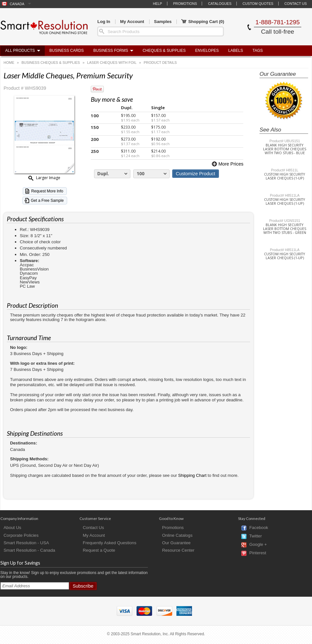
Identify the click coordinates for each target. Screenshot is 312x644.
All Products (20, 51)
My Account (132, 22)
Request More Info (47, 191)
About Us (12, 528)
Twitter (255, 536)
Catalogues (220, 4)
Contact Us (296, 4)
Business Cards (66, 51)
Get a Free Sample (47, 201)
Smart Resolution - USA (26, 543)
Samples (163, 22)
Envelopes (207, 51)
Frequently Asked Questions (109, 543)
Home (9, 63)
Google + (258, 545)
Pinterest (258, 553)
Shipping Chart (192, 475)
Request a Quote (99, 550)
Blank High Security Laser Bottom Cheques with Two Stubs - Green (285, 229)
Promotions (185, 4)
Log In (104, 22)
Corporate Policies (21, 535)
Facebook (259, 528)
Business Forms (111, 51)
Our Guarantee (176, 543)
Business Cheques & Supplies (51, 63)
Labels (236, 51)
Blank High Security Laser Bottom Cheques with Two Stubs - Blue (285, 149)
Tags (258, 51)
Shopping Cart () (203, 22)
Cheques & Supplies (164, 51)
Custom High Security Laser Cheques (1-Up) (285, 176)
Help (157, 4)
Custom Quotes (258, 4)
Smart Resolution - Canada (29, 550)
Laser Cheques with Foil (112, 63)
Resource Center (178, 550)
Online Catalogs (177, 535)
